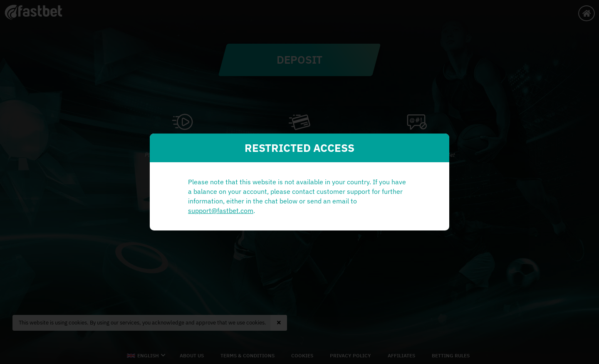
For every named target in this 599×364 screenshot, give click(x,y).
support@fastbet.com (221, 210)
